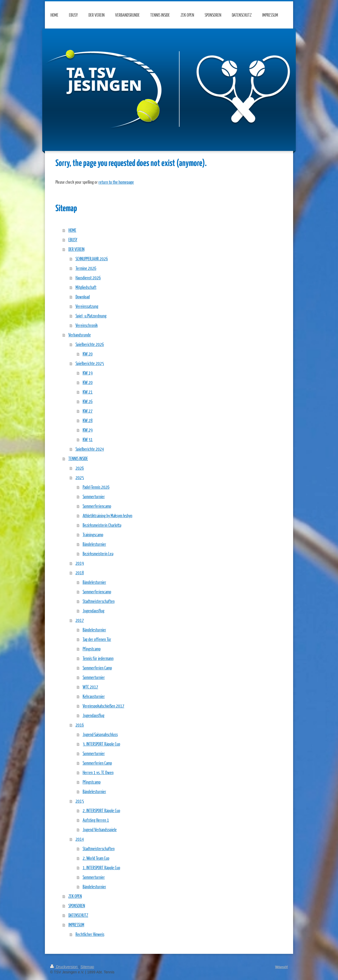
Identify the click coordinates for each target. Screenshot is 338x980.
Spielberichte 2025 (90, 363)
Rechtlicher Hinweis (90, 934)
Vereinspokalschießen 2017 (104, 706)
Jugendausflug (93, 611)
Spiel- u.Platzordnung (91, 316)
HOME (72, 230)
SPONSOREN (77, 906)
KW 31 (88, 439)
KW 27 (88, 411)
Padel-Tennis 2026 (96, 487)
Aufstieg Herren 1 (96, 820)
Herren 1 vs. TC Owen (98, 772)
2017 (80, 620)
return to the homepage (116, 182)
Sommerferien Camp (97, 668)
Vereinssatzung (87, 306)
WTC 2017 (90, 687)
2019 (80, 563)
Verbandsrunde (80, 335)
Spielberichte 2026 (90, 344)
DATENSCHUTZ (78, 915)
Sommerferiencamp (97, 506)
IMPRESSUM (76, 925)
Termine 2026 (86, 268)
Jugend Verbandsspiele (100, 829)
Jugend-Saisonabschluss (100, 734)
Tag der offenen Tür (97, 639)
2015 (80, 801)
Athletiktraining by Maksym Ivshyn (107, 516)
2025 (80, 477)
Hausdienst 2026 (88, 278)
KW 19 (88, 373)
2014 (80, 839)
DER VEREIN (76, 249)
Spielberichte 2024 (90, 449)
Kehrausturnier (94, 696)
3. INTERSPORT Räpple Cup (101, 744)
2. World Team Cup (96, 858)
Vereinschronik (87, 325)
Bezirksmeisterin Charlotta (102, 525)
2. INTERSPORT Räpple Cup (101, 810)
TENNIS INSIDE (78, 458)
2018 (80, 573)
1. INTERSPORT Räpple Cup (101, 868)
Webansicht (281, 967)
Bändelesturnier (94, 544)
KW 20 (88, 354)
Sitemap (87, 967)
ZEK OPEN (75, 896)
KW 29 (88, 430)
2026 (80, 468)
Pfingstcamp (92, 649)
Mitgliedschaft (86, 287)
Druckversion (64, 967)
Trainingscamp (93, 535)
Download (83, 297)
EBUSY (73, 240)
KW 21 (88, 392)
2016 (80, 725)
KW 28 (88, 420)
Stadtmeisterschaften (99, 601)
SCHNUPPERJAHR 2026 (92, 259)
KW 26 (88, 401)
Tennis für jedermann (98, 658)
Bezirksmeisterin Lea (98, 554)
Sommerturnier (94, 496)
